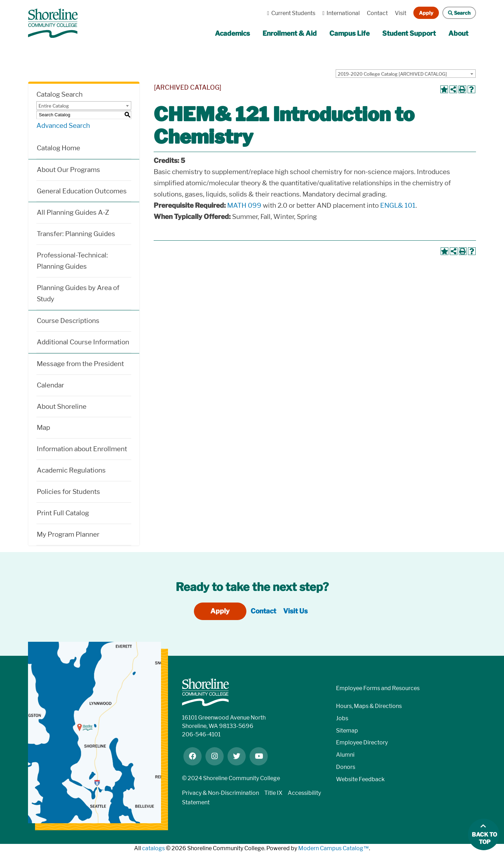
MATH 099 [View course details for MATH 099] (244, 205)
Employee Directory (362, 742)
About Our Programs (68, 170)
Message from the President (80, 364)
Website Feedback (360, 779)
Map (43, 428)
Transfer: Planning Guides (76, 234)
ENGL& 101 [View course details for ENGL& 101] (398, 205)
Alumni (345, 755)
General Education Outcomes (82, 191)
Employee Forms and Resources (378, 688)
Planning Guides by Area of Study (78, 293)
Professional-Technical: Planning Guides (72, 261)
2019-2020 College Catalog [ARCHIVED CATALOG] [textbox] (392, 74)
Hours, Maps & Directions (369, 706)
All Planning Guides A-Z (73, 212)
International (339, 13)
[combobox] (406, 74)
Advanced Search (63, 126)
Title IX (273, 793)
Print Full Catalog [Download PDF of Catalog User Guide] (63, 513)
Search (456, 13)
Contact (377, 13)
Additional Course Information (83, 342)
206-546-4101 (201, 734)
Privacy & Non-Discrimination (220, 793)
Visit (401, 13)
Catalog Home (58, 148)
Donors (346, 767)
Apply (426, 13)
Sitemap (347, 731)
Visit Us (295, 611)
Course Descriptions (68, 321)
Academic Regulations (71, 470)
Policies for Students (68, 492)
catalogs (153, 848)
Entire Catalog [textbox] (54, 106)
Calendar (50, 385)
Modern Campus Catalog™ (334, 848)
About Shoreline (62, 407)
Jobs (342, 718)
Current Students (289, 13)
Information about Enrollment (82, 449)
